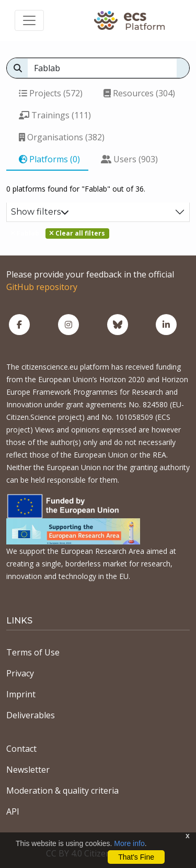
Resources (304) (139, 93)
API (13, 811)
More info (129, 843)
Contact (21, 749)
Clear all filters (77, 233)
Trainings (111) (55, 115)
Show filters (40, 212)
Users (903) (129, 159)
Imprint (21, 694)
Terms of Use (33, 652)
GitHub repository (42, 287)
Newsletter (28, 770)
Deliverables (31, 715)
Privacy (20, 673)
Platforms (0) (49, 159)
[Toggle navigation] (29, 20)
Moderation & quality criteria (62, 791)
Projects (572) (51, 93)
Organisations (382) (62, 137)
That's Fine (136, 857)
